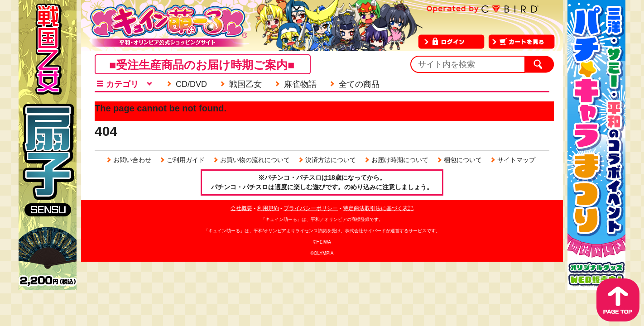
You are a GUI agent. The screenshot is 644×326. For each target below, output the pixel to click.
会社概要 (241, 208)
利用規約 (268, 208)
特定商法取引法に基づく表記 (378, 208)
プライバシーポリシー (311, 208)
